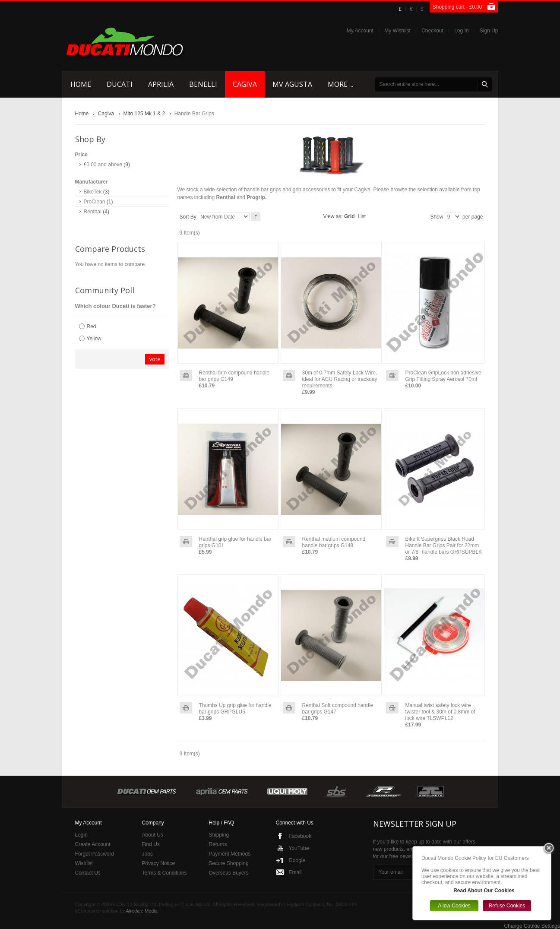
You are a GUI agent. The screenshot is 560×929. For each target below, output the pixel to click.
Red (92, 327)
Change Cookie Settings (532, 926)
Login (81, 835)
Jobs (147, 854)
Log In (461, 31)
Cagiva (106, 114)
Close (549, 849)
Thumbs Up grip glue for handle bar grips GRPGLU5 (235, 709)
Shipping (219, 835)
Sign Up (489, 31)
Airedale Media (142, 911)
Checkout (432, 31)
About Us (153, 835)
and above (103, 165)
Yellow (94, 339)
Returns (218, 844)
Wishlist (84, 863)
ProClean (95, 202)
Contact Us (88, 873)
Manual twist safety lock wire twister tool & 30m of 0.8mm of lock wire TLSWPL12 (440, 712)
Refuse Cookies (507, 906)
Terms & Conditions (165, 873)
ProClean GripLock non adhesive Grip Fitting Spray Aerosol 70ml (443, 376)
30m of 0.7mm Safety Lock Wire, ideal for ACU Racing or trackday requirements (340, 379)
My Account (360, 31)
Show (437, 217)
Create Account (93, 844)
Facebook (300, 836)
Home (82, 114)
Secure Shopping (229, 863)
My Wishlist (397, 31)
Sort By (188, 217)
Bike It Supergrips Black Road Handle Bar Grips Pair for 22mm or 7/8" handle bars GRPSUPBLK (444, 545)
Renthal (93, 212)
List (362, 216)
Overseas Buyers (229, 873)
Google (297, 860)
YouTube (299, 848)
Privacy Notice (159, 863)
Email (295, 872)
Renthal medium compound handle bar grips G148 (334, 542)
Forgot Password (95, 854)
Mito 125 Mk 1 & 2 (144, 114)
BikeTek (93, 192)
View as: (333, 216)
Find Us (151, 844)
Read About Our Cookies (484, 891)
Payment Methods (230, 854)
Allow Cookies (454, 906)
